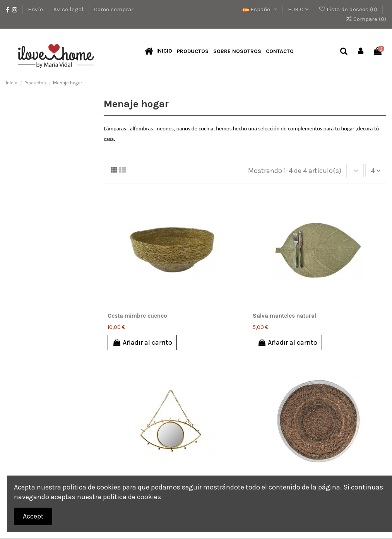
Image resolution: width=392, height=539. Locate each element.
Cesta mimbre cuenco (137, 316)
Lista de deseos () (349, 9)
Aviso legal (69, 9)
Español (260, 9)
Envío (36, 9)
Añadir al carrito (142, 343)
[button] (193, 52)
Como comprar (114, 9)
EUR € (298, 9)
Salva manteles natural (284, 316)
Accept (33, 516)
